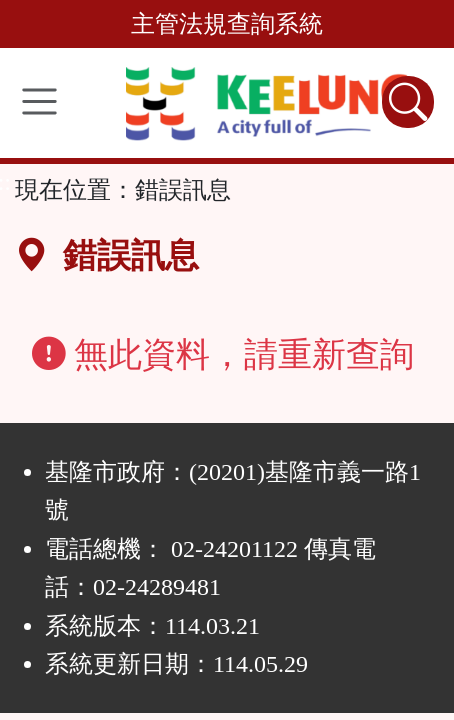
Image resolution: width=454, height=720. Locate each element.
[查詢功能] (408, 102)
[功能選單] (39, 101)
